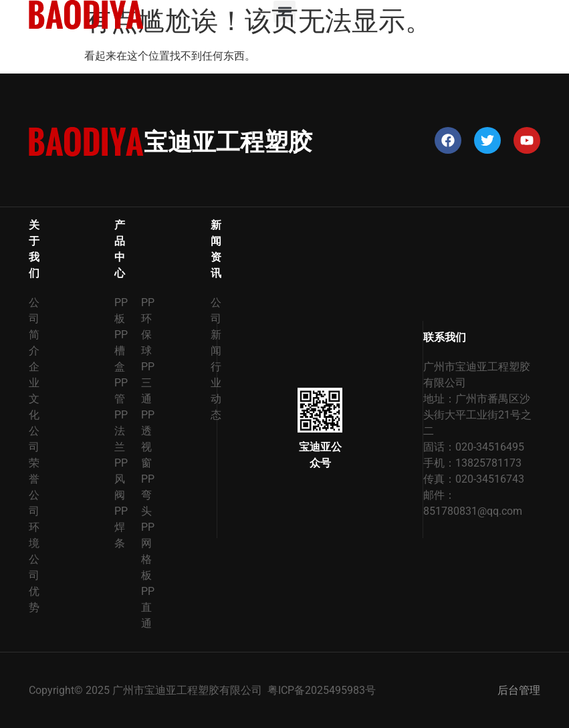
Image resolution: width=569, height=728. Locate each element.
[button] (284, 12)
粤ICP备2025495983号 (322, 690)
